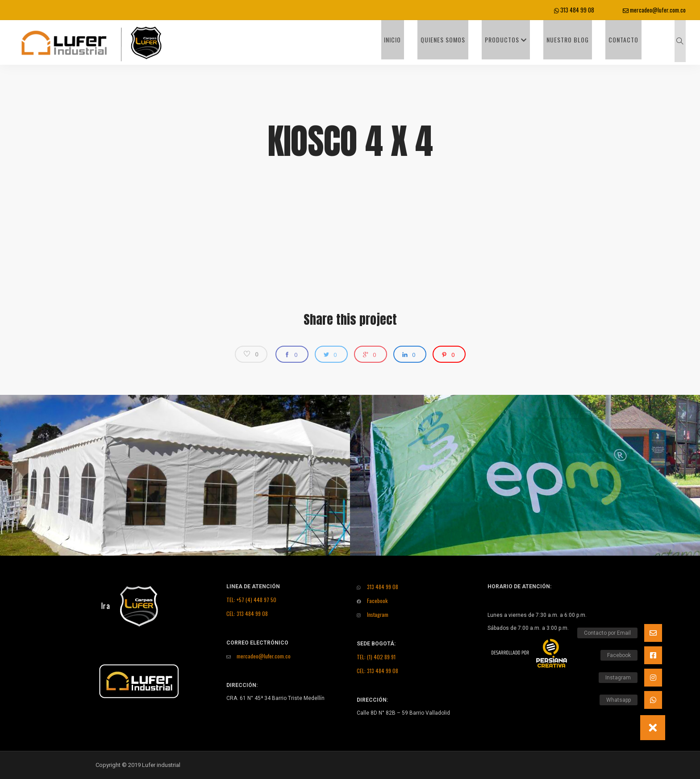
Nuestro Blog (581, 42)
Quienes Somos (469, 42)
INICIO (425, 42)
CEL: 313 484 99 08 (247, 614)
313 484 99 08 (574, 10)
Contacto (631, 42)
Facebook (372, 601)
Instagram (373, 614)
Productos (525, 42)
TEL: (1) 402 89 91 (376, 657)
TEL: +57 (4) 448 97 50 (251, 600)
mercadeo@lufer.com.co (654, 10)
